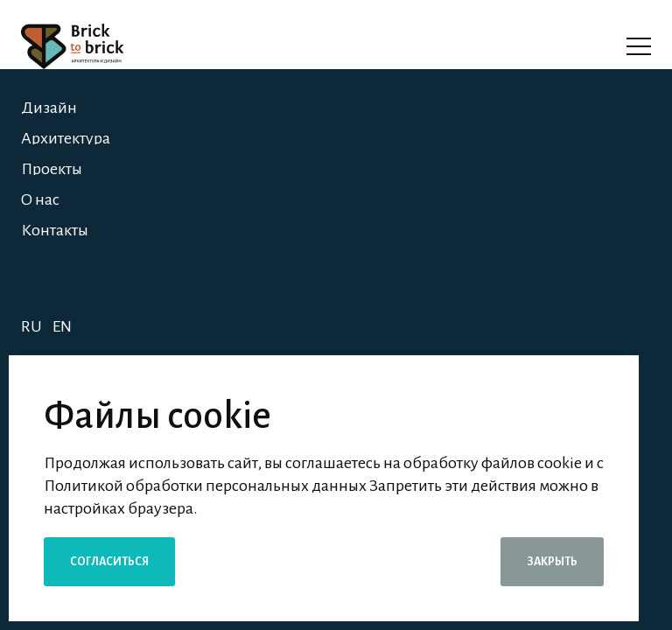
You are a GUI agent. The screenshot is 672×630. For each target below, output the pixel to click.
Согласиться (109, 562)
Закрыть (552, 562)
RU (31, 326)
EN (62, 326)
